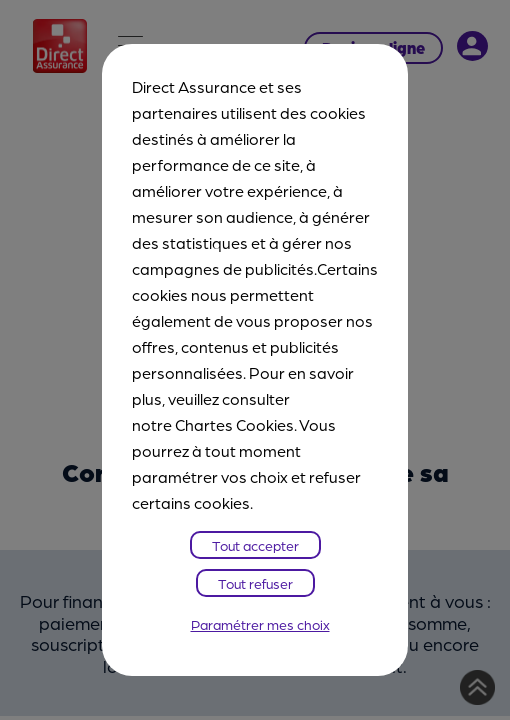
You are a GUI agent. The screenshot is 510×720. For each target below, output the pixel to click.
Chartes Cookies (234, 424)
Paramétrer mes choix (260, 624)
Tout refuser (255, 583)
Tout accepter (255, 545)
